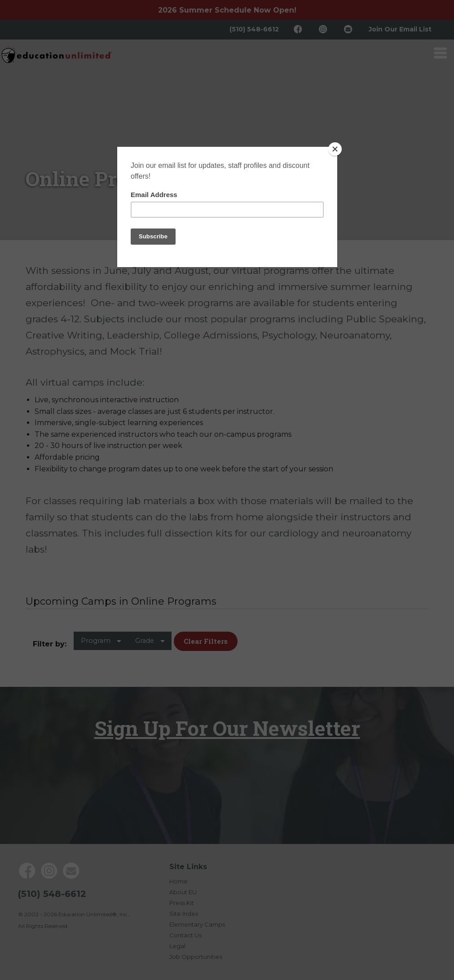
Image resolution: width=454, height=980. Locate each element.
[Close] (335, 149)
